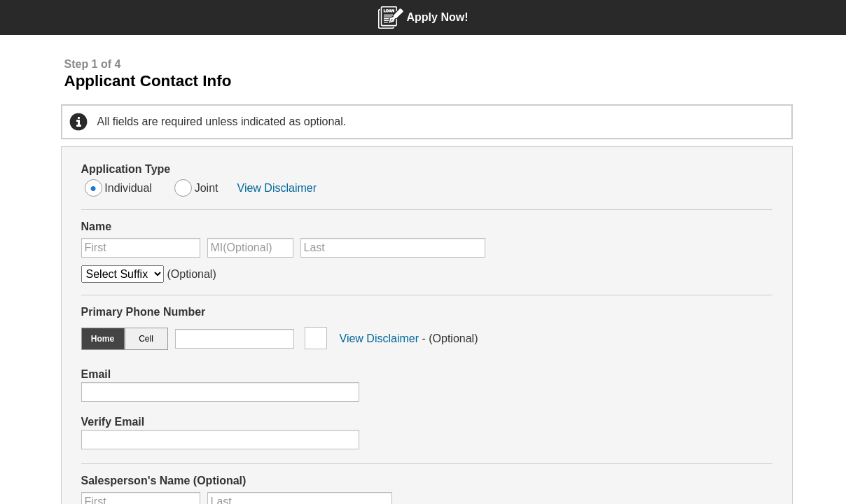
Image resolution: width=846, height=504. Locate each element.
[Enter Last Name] (393, 248)
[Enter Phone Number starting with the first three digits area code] (235, 339)
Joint (207, 188)
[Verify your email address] (220, 440)
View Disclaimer (277, 188)
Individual (128, 188)
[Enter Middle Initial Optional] (250, 248)
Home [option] (103, 339)
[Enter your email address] (220, 392)
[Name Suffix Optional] (123, 274)
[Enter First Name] (141, 248)
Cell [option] (146, 339)
